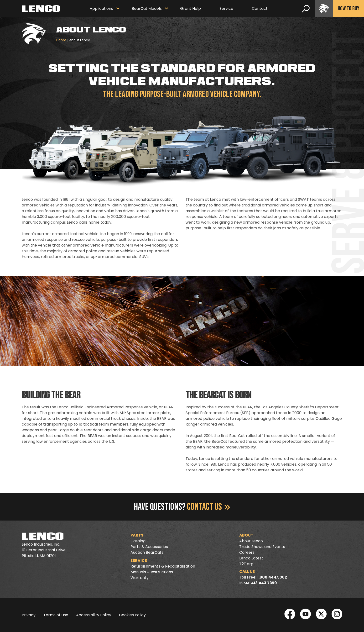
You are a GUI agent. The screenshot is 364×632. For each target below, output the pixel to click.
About (246, 535)
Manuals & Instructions (152, 572)
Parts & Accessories (149, 547)
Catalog (138, 541)
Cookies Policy (132, 615)
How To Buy (348, 8)
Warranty (140, 578)
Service (226, 8)
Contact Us (209, 507)
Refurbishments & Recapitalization (163, 566)
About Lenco (251, 541)
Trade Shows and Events (262, 547)
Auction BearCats (147, 552)
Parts (137, 535)
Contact (260, 8)
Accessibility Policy (94, 615)
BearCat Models (147, 8)
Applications (101, 8)
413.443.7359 (264, 583)
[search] (306, 9)
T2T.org (246, 564)
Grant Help (190, 8)
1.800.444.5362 (272, 577)
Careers (247, 552)
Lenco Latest (251, 558)
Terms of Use (56, 615)
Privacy (29, 615)
